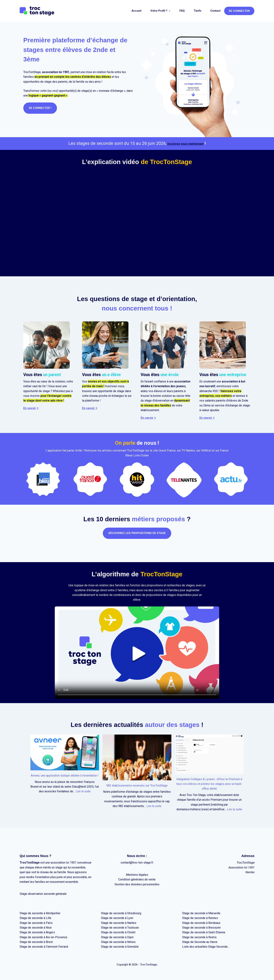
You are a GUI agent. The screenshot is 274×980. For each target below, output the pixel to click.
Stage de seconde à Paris (36, 923)
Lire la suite (83, 791)
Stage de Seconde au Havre (200, 942)
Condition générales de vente (137, 879)
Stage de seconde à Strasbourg (121, 913)
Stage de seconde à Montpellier (40, 913)
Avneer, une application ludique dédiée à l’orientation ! (65, 776)
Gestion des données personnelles (137, 884)
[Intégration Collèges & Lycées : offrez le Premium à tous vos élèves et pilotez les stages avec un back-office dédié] (209, 754)
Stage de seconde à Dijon (117, 937)
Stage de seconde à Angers (37, 932)
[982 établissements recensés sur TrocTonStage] (137, 757)
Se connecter (239, 11)
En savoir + (31, 408)
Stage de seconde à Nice (36, 928)
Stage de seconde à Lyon (117, 918)
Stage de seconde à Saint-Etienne (204, 932)
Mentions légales (137, 875)
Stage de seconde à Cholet (118, 932)
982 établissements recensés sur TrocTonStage (137, 786)
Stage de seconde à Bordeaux (201, 923)
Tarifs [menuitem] (197, 11)
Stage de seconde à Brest (36, 942)
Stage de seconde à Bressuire (201, 928)
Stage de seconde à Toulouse (120, 928)
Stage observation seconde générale (43, 894)
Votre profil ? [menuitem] (161, 11)
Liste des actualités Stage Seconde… (206, 947)
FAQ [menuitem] (182, 11)
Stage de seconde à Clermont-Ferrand (44, 947)
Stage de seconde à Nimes (118, 942)
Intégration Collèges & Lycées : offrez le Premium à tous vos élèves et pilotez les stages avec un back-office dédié (209, 784)
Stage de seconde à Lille (35, 918)
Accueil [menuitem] (136, 11)
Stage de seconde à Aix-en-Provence (43, 937)
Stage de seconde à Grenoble (120, 947)
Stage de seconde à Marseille (201, 913)
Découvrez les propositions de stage (137, 533)
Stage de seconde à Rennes (200, 918)
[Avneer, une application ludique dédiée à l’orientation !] (65, 752)
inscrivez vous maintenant (185, 143)
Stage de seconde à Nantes (119, 923)
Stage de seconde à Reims (199, 937)
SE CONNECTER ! (41, 108)
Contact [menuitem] (215, 11)
